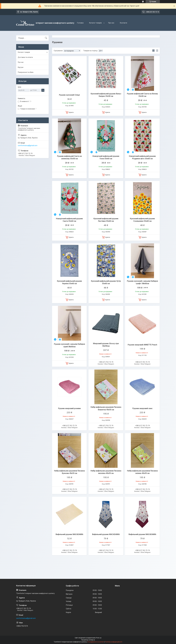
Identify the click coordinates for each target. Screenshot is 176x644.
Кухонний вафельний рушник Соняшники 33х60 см (142, 220)
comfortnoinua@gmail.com (28, 145)
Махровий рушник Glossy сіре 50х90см (106, 345)
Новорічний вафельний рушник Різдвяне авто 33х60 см (142, 157)
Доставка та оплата (25, 57)
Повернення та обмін (26, 72)
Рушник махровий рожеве (69, 408)
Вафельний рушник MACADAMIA (69, 534)
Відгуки (21, 67)
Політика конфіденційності (114, 642)
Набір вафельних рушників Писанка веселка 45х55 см (106, 472)
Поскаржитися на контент (96, 642)
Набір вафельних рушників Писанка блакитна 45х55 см (106, 408)
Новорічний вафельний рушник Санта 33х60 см (69, 220)
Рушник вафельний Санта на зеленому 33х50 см (69, 157)
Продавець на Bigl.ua (88, 640)
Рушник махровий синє (142, 408)
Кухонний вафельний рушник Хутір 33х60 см (106, 282)
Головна (80, 23)
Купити (71, 112)
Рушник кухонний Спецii (69, 95)
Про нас (111, 23)
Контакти (123, 23)
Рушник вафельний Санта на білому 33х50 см (142, 95)
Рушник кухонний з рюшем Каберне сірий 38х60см (69, 345)
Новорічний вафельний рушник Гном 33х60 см (106, 157)
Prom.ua (99, 638)
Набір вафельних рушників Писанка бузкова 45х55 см (69, 472)
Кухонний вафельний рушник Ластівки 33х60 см (106, 220)
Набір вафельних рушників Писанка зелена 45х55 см (142, 472)
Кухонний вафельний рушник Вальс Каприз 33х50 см (106, 95)
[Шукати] (46, 38)
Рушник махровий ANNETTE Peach (142, 345)
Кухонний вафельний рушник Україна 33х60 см (69, 282)
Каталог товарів (95, 23)
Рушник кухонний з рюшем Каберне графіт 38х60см (142, 282)
